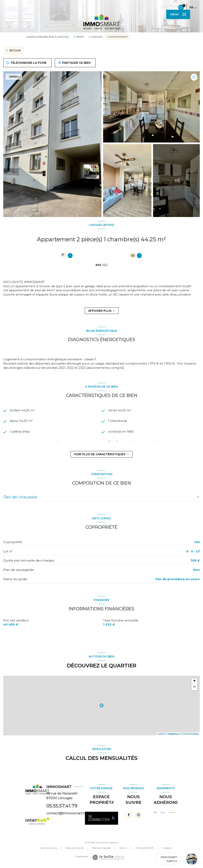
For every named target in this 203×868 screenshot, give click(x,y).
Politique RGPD (145, 848)
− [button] (194, 687)
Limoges (97, 37)
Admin (123, 848)
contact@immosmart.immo (70, 813)
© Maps (172, 734)
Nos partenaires (75, 848)
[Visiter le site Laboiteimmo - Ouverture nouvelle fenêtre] (108, 857)
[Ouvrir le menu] (178, 14)
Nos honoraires (49, 848)
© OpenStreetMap (190, 734)
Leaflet (161, 734)
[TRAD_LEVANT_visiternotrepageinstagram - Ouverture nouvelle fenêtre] (138, 815)
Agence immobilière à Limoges (48, 37)
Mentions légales (101, 848)
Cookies (167, 848)
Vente (80, 37)
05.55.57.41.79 (62, 806)
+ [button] (194, 681)
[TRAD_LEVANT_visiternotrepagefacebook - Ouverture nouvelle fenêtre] (129, 815)
